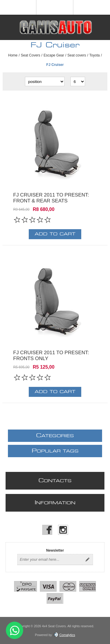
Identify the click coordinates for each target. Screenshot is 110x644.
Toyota (95, 55)
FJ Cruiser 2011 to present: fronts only (51, 356)
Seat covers (77, 55)
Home (13, 55)
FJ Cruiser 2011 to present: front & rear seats (51, 198)
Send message (15, 630)
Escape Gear (54, 55)
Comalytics (64, 635)
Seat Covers (31, 55)
